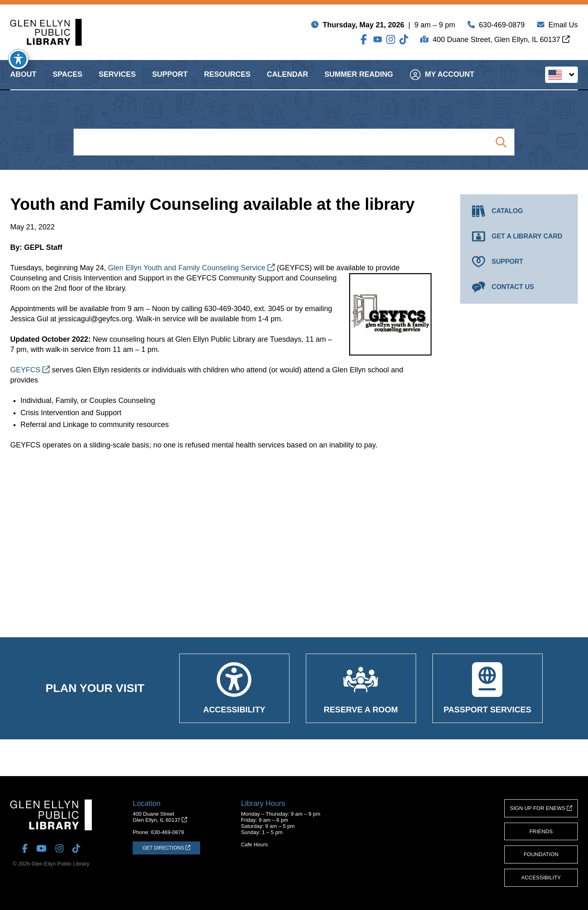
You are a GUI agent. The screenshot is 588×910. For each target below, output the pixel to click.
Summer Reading (359, 82)
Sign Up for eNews (541, 808)
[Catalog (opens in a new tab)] (519, 211)
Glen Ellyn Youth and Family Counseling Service (191, 268)
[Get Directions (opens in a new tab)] (166, 848)
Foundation (541, 854)
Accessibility (541, 878)
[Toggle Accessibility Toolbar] (18, 59)
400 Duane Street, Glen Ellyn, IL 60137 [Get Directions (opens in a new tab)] (501, 41)
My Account (442, 82)
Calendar (287, 82)
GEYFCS (30, 370)
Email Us (563, 27)
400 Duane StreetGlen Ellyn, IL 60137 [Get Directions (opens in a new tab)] (160, 817)
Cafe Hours (254, 844)
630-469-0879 (502, 27)
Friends (541, 831)
